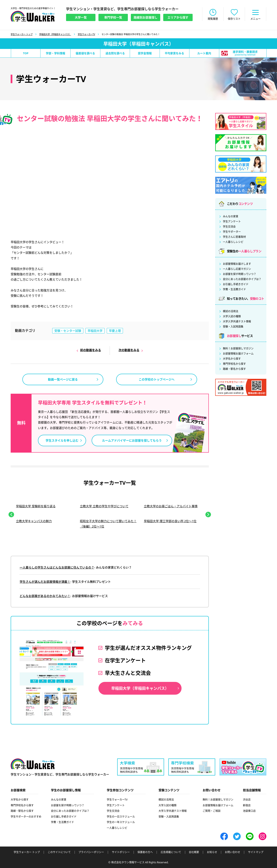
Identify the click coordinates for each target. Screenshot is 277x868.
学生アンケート (232, 222)
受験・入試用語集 (233, 327)
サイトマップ (256, 852)
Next (208, 515)
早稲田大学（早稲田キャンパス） (55, 34)
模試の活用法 (231, 311)
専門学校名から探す (234, 364)
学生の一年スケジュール (121, 822)
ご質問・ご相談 (212, 811)
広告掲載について (171, 852)
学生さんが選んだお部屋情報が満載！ (45, 582)
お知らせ (212, 852)
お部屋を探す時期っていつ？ (239, 274)
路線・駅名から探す (234, 369)
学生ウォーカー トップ (22, 34)
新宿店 (247, 805)
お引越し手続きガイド (236, 284)
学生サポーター (232, 232)
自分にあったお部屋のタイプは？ (242, 279)
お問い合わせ (232, 852)
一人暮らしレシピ (233, 242)
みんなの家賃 (231, 217)
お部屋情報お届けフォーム (238, 354)
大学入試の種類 (232, 316)
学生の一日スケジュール (121, 817)
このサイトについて (59, 852)
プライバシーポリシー (91, 852)
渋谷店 (247, 800)
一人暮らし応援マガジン (237, 269)
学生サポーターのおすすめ (26, 817)
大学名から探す (232, 359)
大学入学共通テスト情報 (237, 322)
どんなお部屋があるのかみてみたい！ (45, 596)
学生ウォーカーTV (87, 34)
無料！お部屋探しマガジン (238, 349)
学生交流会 (229, 227)
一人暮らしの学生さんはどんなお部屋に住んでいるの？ (57, 567)
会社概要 (194, 852)
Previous (11, 515)
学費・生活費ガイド (234, 289)
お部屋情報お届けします (237, 264)
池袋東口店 (249, 811)
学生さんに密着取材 (234, 237)
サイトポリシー (121, 852)
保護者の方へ (145, 852)
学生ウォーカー (33, 764)
